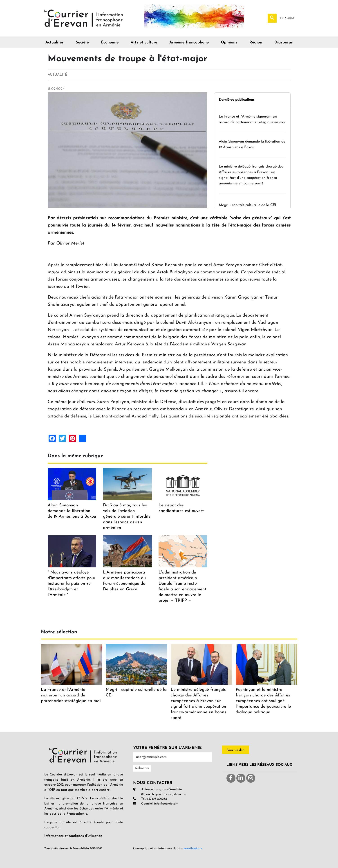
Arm (291, 18)
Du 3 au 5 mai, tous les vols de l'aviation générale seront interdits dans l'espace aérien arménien (127, 517)
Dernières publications (237, 100)
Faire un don (236, 750)
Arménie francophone (189, 42)
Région (256, 42)
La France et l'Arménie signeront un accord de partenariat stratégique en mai (71, 695)
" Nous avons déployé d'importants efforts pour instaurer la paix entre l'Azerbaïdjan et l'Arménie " (72, 584)
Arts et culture (144, 42)
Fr (282, 18)
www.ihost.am (193, 849)
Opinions (229, 42)
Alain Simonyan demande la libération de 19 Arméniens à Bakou (72, 511)
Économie (110, 42)
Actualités (55, 42)
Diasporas (284, 42)
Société (82, 42)
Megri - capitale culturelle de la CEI (247, 205)
